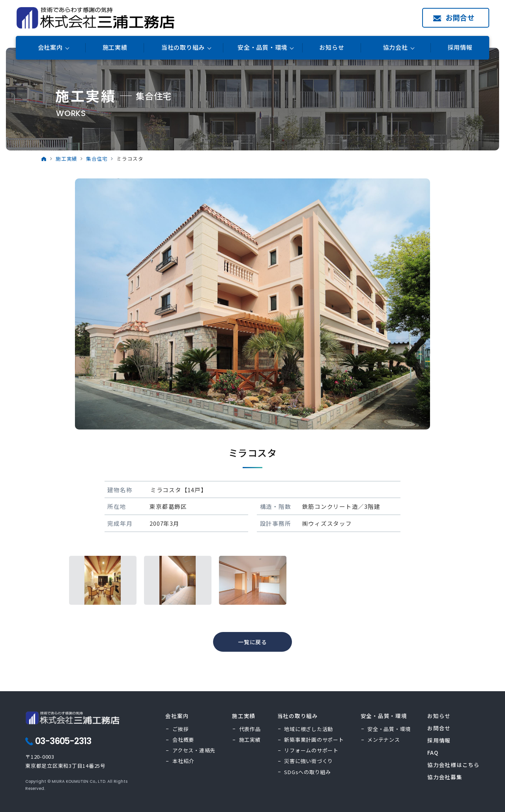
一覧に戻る (252, 642)
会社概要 (183, 740)
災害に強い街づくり (309, 761)
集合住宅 (97, 158)
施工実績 (115, 48)
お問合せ (460, 17)
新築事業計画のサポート (314, 740)
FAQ (433, 752)
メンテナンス (384, 740)
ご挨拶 (180, 729)
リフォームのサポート (311, 750)
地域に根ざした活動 (309, 729)
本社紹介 (183, 761)
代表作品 (250, 729)
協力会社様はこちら (454, 765)
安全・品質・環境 (389, 729)
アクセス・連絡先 (194, 750)
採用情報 (460, 48)
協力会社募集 (445, 777)
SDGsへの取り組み (308, 772)
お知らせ (332, 48)
